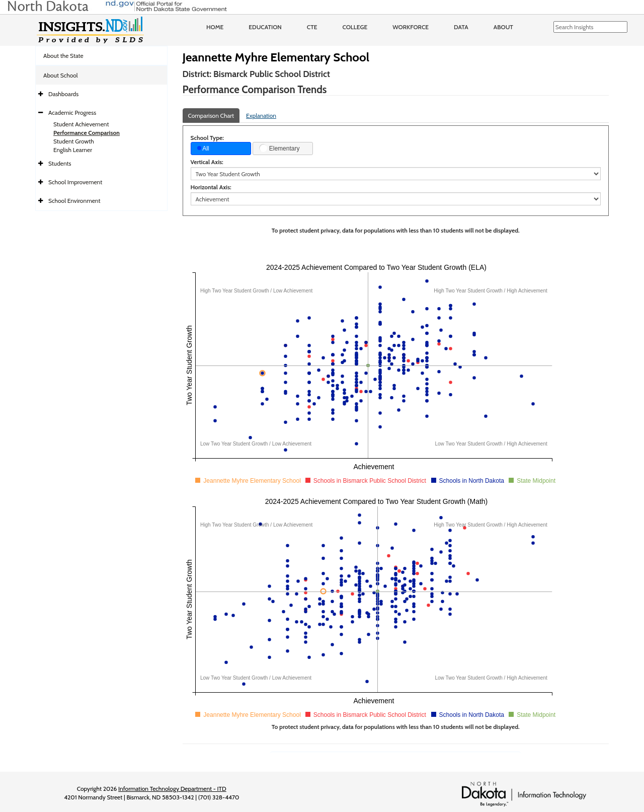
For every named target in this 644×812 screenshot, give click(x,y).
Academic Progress (72, 113)
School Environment (74, 201)
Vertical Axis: (207, 162)
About (503, 27)
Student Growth (74, 141)
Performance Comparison (87, 133)
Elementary (279, 148)
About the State (63, 56)
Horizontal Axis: (211, 187)
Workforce (411, 27)
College (355, 27)
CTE (312, 27)
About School (61, 75)
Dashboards (63, 94)
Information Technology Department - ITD (172, 789)
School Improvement (75, 182)
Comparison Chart (211, 116)
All (203, 149)
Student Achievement (81, 124)
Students (60, 163)
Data (461, 27)
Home (215, 27)
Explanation (261, 116)
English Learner (73, 150)
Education (265, 27)
